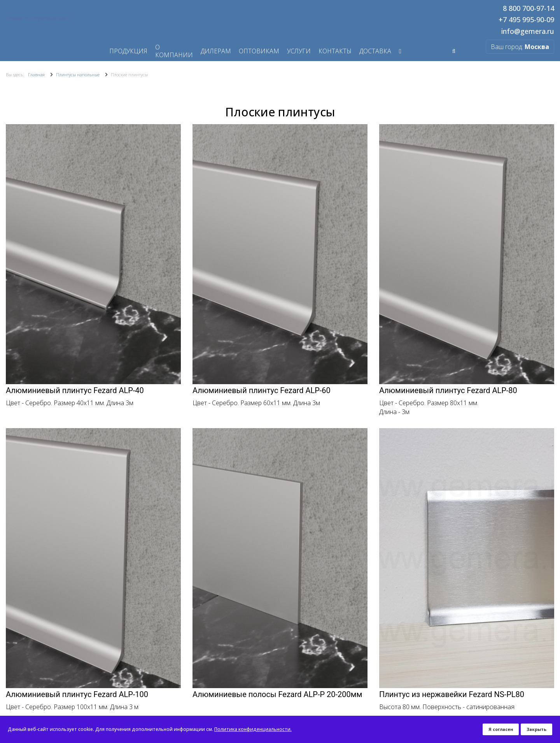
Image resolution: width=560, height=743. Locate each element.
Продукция (128, 51)
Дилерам (216, 51)
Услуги (299, 51)
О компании (174, 51)
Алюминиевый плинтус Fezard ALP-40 (75, 390)
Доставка (375, 51)
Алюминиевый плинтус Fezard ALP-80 (448, 390)
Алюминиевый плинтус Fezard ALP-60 (262, 390)
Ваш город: (520, 47)
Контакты (335, 51)
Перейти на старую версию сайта (38, 18)
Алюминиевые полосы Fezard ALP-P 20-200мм (277, 694)
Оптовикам (259, 51)
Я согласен (501, 729)
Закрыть (536, 729)
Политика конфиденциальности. (253, 729)
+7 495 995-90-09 (526, 20)
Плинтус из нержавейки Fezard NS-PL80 (452, 694)
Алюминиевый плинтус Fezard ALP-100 (77, 694)
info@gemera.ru (528, 32)
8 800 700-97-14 (528, 9)
